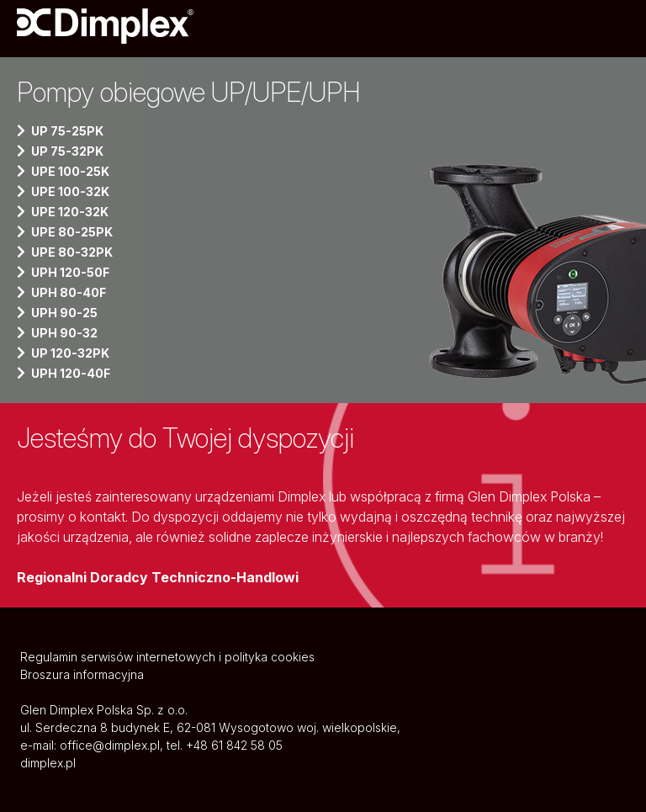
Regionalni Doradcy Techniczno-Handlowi (158, 577)
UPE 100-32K (70, 191)
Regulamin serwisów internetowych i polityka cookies (167, 657)
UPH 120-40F (71, 373)
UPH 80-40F (69, 292)
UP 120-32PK (70, 353)
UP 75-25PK (67, 131)
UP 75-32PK (67, 151)
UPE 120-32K (70, 212)
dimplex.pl (48, 763)
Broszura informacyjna (82, 674)
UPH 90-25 (64, 313)
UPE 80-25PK (72, 232)
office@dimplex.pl (110, 745)
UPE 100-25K (70, 171)
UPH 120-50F (70, 272)
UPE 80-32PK (72, 252)
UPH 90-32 (64, 333)
